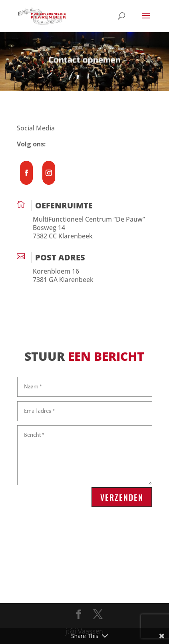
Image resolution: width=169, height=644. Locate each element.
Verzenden (122, 497)
